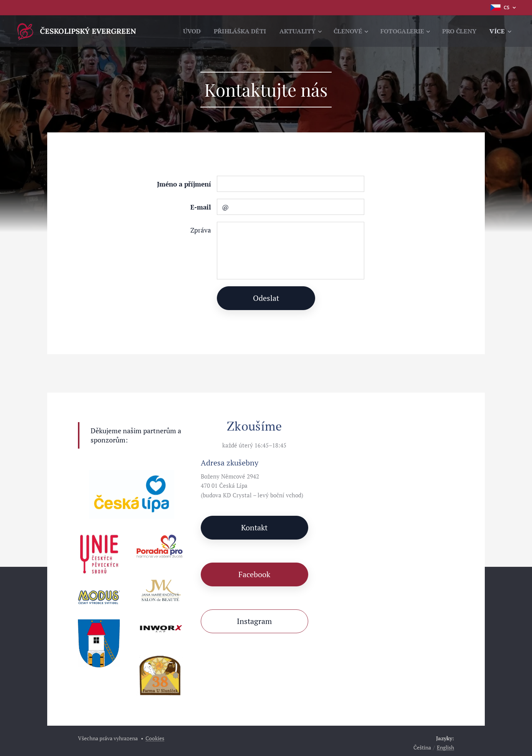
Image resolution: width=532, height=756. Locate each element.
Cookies (155, 738)
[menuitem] (227, 31)
